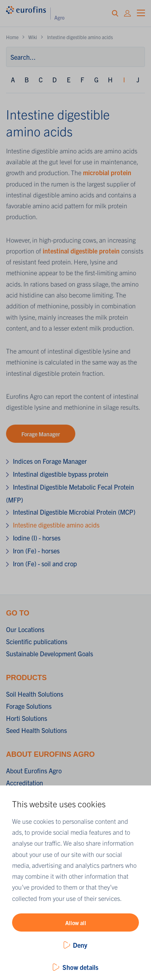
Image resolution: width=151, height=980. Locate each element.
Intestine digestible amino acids (56, 525)
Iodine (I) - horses (37, 538)
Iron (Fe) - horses (36, 551)
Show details (80, 967)
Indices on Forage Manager (50, 461)
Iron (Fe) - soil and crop (45, 563)
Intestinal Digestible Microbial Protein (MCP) (74, 512)
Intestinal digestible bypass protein (61, 474)
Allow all (76, 923)
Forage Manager (41, 434)
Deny (80, 945)
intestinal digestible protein (81, 251)
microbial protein (107, 172)
